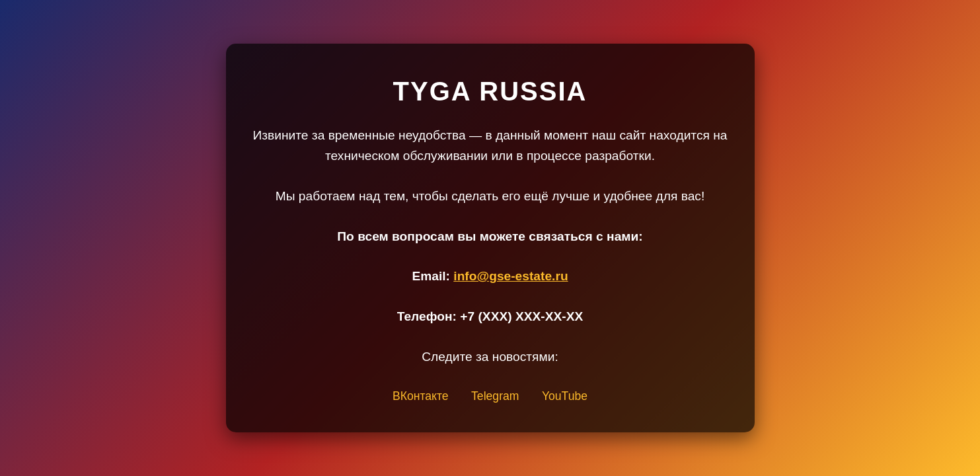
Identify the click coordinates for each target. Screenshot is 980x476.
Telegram (495, 396)
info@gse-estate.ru (510, 276)
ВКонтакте (421, 396)
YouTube (565, 396)
